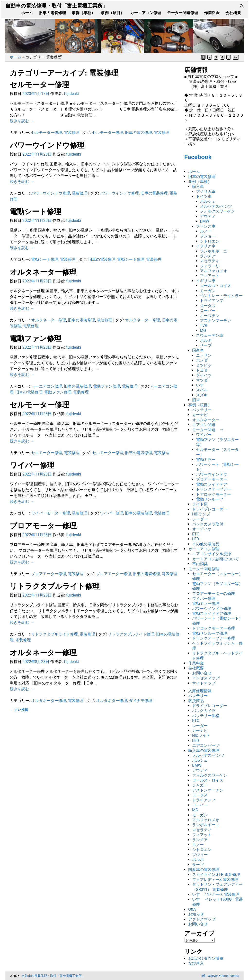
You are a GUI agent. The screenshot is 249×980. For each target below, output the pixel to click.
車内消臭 (200, 564)
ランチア (208, 256)
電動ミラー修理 (206, 603)
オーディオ (202, 529)
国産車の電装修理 (204, 870)
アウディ (208, 216)
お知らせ (196, 914)
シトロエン (210, 241)
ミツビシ (204, 365)
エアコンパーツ (206, 745)
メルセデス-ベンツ (216, 206)
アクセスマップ (206, 678)
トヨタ (202, 370)
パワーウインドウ (212, 474)
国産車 (198, 350)
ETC (196, 534)
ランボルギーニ (213, 251)
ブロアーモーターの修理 (213, 593)
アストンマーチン (215, 321)
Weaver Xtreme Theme (223, 976)
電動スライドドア (212, 484)
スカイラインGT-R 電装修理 (216, 874)
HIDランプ (201, 514)
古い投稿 (19, 710)
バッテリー (202, 410)
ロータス (208, 306)
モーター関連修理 (183, 13)
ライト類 (200, 504)
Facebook (198, 157)
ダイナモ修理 (141, 701)
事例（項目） (113, 13)
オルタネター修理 (112, 701)
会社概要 (233, 13)
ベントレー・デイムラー (221, 296)
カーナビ (200, 415)
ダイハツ (204, 375)
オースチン (210, 316)
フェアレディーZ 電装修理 (215, 880)
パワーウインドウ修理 (47, 145)
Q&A (192, 909)
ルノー (206, 231)
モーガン (208, 291)
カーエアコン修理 (146, 13)
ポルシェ (208, 201)
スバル (202, 390)
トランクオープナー (213, 489)
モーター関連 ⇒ (208, 430)
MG (203, 331)
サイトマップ (204, 683)
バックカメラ (204, 711)
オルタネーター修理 (43, 272)
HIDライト (201, 735)
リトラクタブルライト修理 (55, 586)
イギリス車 (206, 281)
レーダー (200, 519)
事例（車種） (83, 13)
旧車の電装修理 (52, 13)
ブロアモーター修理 (43, 526)
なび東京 (196, 963)
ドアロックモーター (213, 494)
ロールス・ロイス (215, 286)
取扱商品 (196, 701)
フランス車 (206, 226)
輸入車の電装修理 (204, 751)
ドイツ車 (204, 196)
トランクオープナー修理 (213, 638)
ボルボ (206, 341)
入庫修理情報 (200, 691)
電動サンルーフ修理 (210, 633)
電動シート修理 (36, 211)
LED (196, 539)
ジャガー (200, 785)
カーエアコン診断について (215, 559)
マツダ (202, 380)
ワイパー (204, 435)
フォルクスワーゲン (217, 211)
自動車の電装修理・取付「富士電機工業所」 (57, 6)
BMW (205, 221)
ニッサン (204, 355)
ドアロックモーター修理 (213, 628)
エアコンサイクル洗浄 (212, 554)
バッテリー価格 (206, 716)
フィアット (210, 276)
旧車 (196, 400)
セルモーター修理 (39, 85)
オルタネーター (206, 420)
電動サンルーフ (210, 499)
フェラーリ (210, 266)
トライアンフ (212, 301)
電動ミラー (206, 460)
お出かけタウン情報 (206, 958)
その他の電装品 (206, 544)
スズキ (202, 395)
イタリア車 (206, 246)
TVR (204, 325)
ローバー (208, 311)
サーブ (206, 345)
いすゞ (202, 385)
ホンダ (202, 360)
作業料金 (212, 13)
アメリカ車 (206, 191)
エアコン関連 (204, 425)
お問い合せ (202, 673)
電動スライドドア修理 (212, 613)
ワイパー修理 (32, 465)
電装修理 (72, 133)
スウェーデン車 (210, 335)
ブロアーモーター (212, 479)
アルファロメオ (213, 271)
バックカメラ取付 (208, 524)
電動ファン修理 (36, 338)
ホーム (27, 13)
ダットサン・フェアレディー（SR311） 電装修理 (217, 887)
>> (236, 57)
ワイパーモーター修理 (51, 513)
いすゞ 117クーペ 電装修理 (216, 894)
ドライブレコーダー (210, 509)
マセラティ (210, 261)
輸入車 (198, 186)
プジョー (208, 236)
